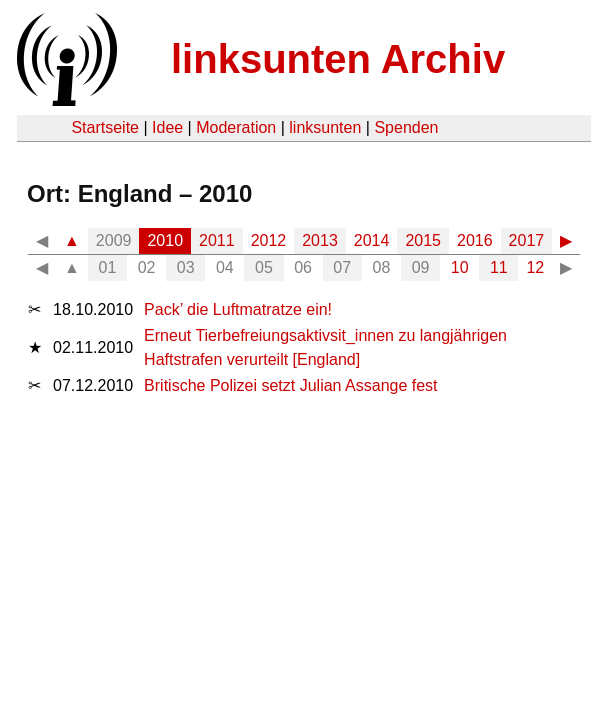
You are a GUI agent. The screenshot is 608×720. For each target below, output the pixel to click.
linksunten (325, 127)
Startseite (105, 127)
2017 (527, 240)
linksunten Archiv (338, 59)
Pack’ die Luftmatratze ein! (238, 309)
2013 (320, 240)
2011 (217, 240)
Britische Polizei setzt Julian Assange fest (290, 385)
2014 (372, 240)
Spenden (406, 127)
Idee (167, 127)
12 (535, 267)
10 (460, 267)
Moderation (236, 127)
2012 (269, 240)
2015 (423, 240)
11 (499, 267)
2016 (475, 240)
